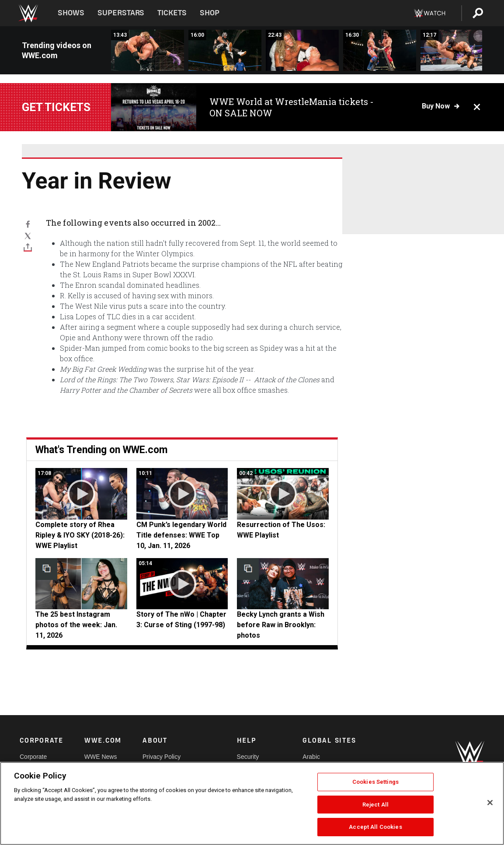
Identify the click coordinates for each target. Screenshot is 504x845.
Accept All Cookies (375, 827)
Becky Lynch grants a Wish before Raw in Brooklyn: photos (281, 625)
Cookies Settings (375, 782)
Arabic (311, 757)
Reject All (375, 805)
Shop (210, 13)
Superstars (121, 13)
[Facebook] (28, 224)
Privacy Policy (162, 757)
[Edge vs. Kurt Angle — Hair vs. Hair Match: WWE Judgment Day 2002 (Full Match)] (302, 50)
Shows (71, 13)
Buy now (436, 106)
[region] (252, 803)
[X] (28, 235)
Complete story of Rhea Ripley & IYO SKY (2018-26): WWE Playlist (80, 535)
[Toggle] (28, 247)
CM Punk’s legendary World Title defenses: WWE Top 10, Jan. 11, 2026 (181, 535)
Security (248, 757)
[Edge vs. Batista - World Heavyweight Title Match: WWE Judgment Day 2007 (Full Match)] (457, 50)
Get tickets (56, 107)
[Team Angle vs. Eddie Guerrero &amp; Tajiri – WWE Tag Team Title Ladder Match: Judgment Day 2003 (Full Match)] (380, 50)
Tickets (172, 13)
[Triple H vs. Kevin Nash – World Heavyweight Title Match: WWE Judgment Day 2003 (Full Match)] (148, 50)
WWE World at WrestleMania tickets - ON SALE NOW (292, 107)
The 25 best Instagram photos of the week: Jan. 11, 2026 (76, 625)
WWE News (101, 757)
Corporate (33, 757)
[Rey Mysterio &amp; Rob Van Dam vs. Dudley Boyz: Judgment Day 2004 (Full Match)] (225, 50)
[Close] (490, 803)
